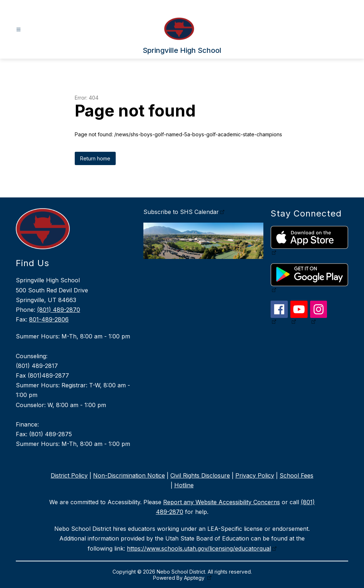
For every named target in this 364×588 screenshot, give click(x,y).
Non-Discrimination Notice (129, 475)
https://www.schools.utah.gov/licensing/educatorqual (199, 548)
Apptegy (195, 578)
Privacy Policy (255, 475)
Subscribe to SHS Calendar (181, 212)
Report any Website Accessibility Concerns (222, 502)
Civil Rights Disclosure (200, 475)
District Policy (69, 475)
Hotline (184, 485)
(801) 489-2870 (59, 310)
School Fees (296, 475)
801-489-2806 (49, 319)
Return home (95, 158)
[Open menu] (19, 30)
